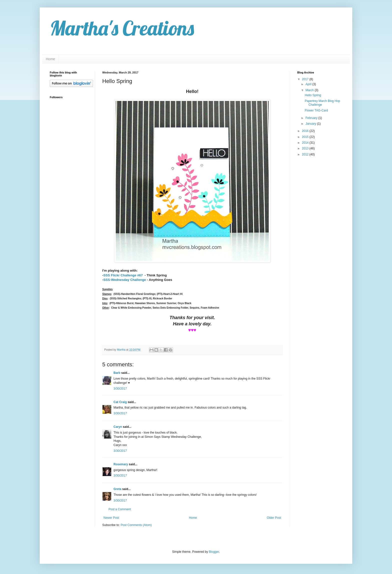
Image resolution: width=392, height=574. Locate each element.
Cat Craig (120, 402)
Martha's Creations (122, 28)
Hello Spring (313, 95)
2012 (306, 154)
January (311, 124)
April (309, 84)
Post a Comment (120, 509)
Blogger (214, 552)
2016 (306, 131)
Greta (117, 489)
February (312, 118)
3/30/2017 (120, 389)
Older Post (274, 518)
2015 (306, 137)
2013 (306, 148)
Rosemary (121, 464)
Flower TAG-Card (316, 110)
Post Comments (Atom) (136, 525)
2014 (306, 143)
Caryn (118, 427)
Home (50, 59)
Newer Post (111, 518)
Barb (117, 373)
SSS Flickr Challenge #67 (123, 275)
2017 (306, 79)
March (310, 90)
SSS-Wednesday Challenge (125, 280)
